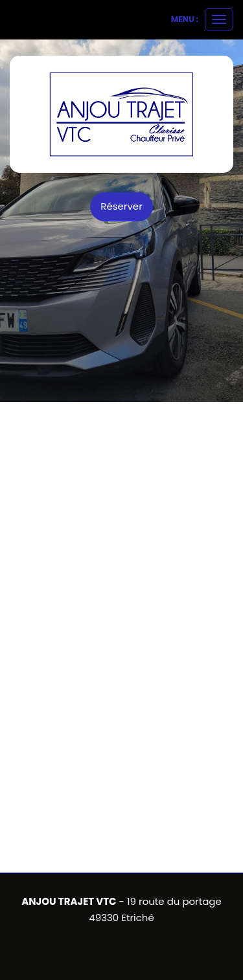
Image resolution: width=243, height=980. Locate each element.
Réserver (121, 206)
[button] (12, 481)
